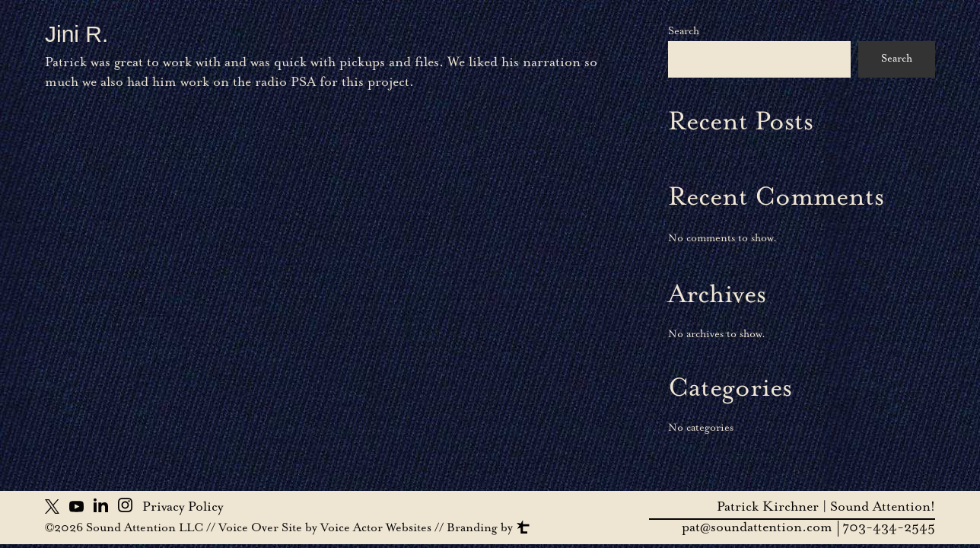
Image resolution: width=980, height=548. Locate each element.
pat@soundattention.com (757, 528)
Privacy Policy (183, 508)
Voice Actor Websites (376, 528)
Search (684, 32)
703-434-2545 (889, 528)
